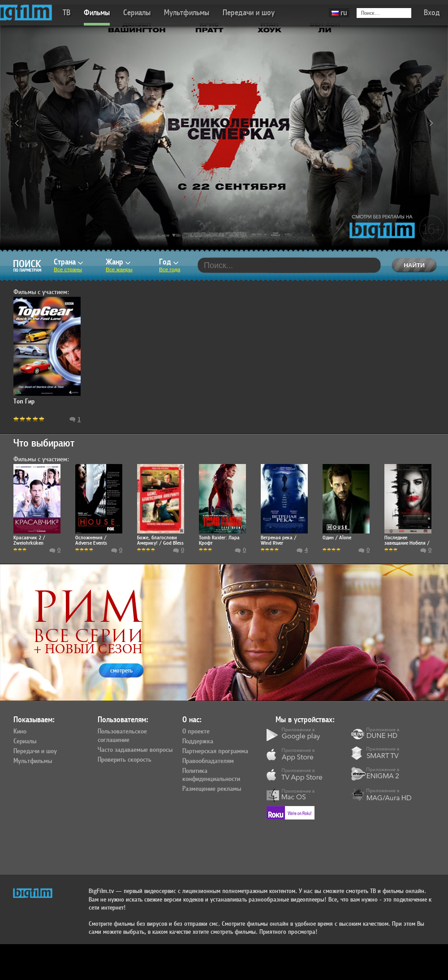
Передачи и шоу (249, 13)
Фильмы (97, 13)
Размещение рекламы (212, 789)
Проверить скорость (125, 760)
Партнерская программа (215, 751)
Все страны (68, 269)
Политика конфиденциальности (211, 775)
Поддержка (198, 742)
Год (169, 262)
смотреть (121, 670)
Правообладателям (208, 761)
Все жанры (119, 269)
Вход (432, 13)
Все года (170, 269)
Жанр (118, 262)
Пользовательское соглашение (122, 736)
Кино (20, 732)
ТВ (67, 13)
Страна (68, 262)
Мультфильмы (187, 13)
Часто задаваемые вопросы (135, 750)
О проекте (196, 732)
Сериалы (137, 13)
